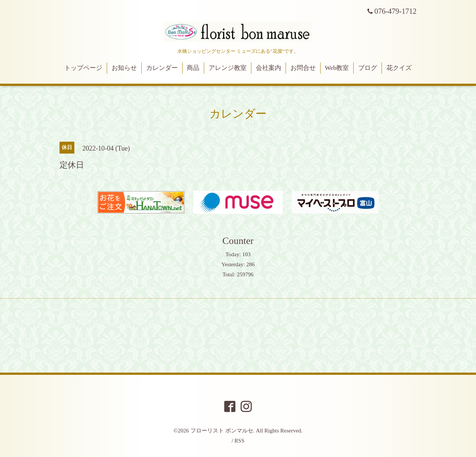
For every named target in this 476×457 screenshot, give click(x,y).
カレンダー (162, 68)
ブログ (368, 68)
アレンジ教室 (228, 68)
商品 (193, 68)
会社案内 (268, 68)
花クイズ (399, 68)
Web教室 (337, 68)
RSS (240, 441)
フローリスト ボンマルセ (222, 431)
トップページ (83, 68)
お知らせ (124, 68)
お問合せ (303, 68)
